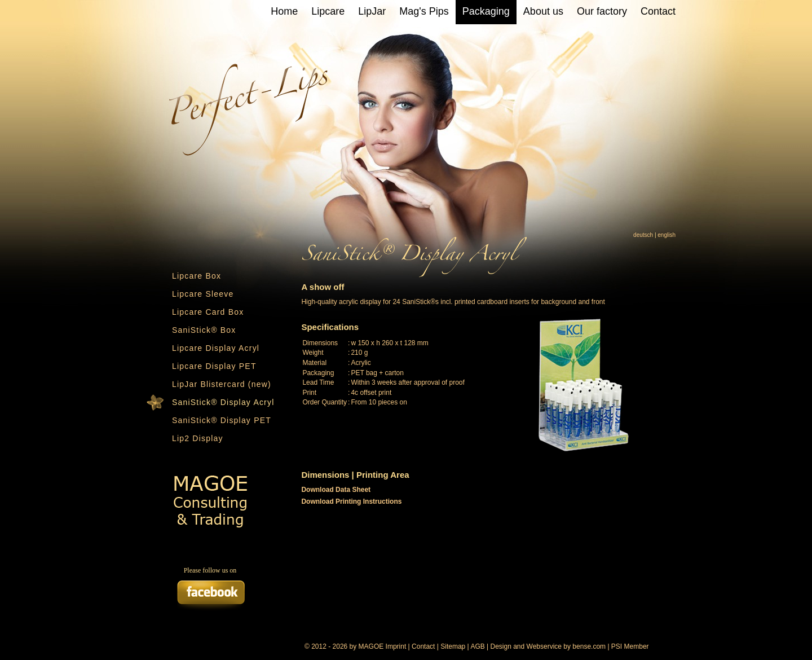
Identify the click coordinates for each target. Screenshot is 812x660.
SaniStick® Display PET (222, 420)
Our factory (602, 11)
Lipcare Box (197, 276)
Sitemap (453, 646)
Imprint (396, 646)
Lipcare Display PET (214, 366)
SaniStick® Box (204, 330)
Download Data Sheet (336, 490)
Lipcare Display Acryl (216, 348)
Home (284, 11)
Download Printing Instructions (351, 501)
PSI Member (630, 646)
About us (543, 11)
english (667, 235)
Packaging (486, 11)
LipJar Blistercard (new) (222, 384)
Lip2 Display (198, 438)
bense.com (589, 646)
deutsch (643, 235)
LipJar (372, 11)
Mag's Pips (424, 11)
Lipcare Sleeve (203, 294)
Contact (658, 11)
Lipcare (328, 11)
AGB (477, 646)
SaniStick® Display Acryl (223, 402)
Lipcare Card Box (208, 312)
